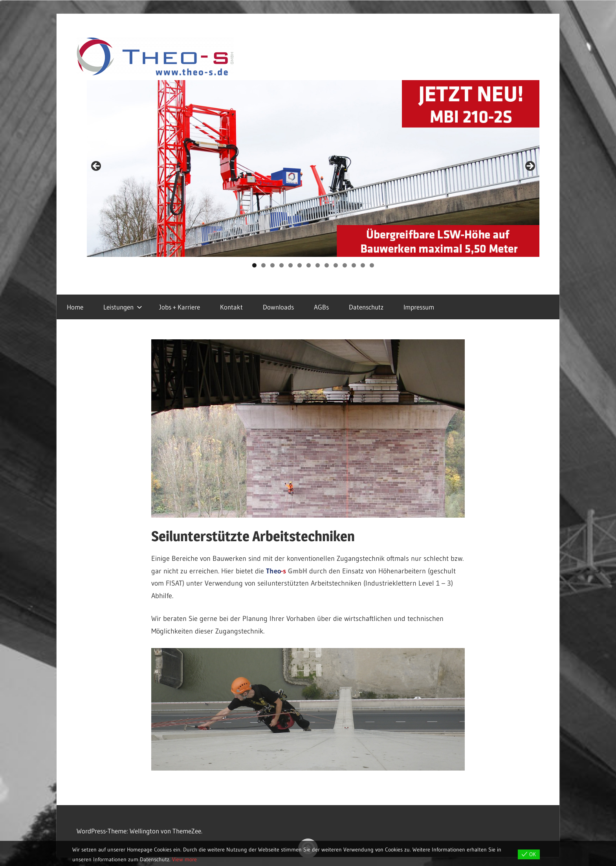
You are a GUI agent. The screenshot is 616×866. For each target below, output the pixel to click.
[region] (313, 168)
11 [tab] (345, 265)
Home (75, 307)
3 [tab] (272, 265)
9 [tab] (327, 265)
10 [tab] (336, 265)
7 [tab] (309, 265)
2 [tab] (263, 265)
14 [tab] (372, 265)
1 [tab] (254, 265)
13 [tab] (363, 265)
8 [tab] (318, 265)
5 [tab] (291, 265)
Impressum (419, 307)
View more (184, 859)
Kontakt (231, 307)
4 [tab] (281, 265)
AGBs (321, 307)
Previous (97, 167)
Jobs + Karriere (180, 307)
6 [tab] (300, 265)
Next (530, 167)
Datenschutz (366, 307)
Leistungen (123, 307)
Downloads (278, 307)
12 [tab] (354, 265)
